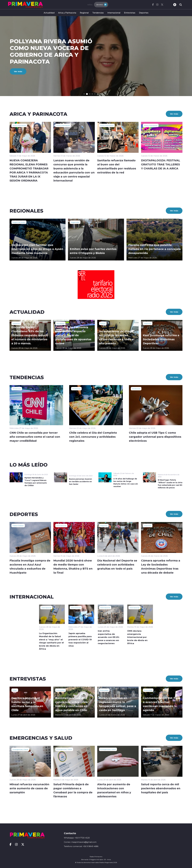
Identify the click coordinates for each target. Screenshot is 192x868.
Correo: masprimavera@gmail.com (80, 842)
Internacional (114, 13)
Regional (84, 13)
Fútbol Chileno (18, 526)
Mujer (15, 690)
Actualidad (49, 13)
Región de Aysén (19, 222)
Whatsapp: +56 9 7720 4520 (77, 838)
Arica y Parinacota (67, 13)
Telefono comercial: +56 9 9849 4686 (81, 846)
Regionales (75, 222)
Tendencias (98, 13)
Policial (103, 323)
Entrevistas (130, 13)
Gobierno (16, 323)
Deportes (144, 13)
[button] (85, 94)
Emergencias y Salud (20, 749)
